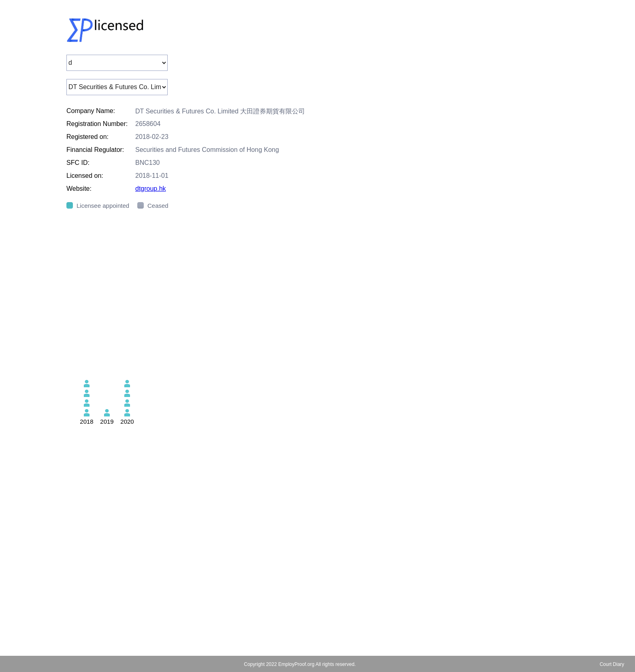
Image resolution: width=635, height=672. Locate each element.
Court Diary (612, 664)
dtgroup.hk (151, 189)
